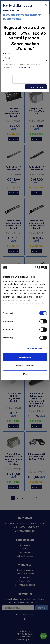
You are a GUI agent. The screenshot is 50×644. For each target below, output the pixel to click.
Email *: (7, 54)
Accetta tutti (25, 357)
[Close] (46, 5)
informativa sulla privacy (24, 67)
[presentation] (30, 79)
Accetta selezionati (25, 365)
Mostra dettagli (35, 348)
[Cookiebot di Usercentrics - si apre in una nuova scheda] (36, 267)
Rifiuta (25, 374)
